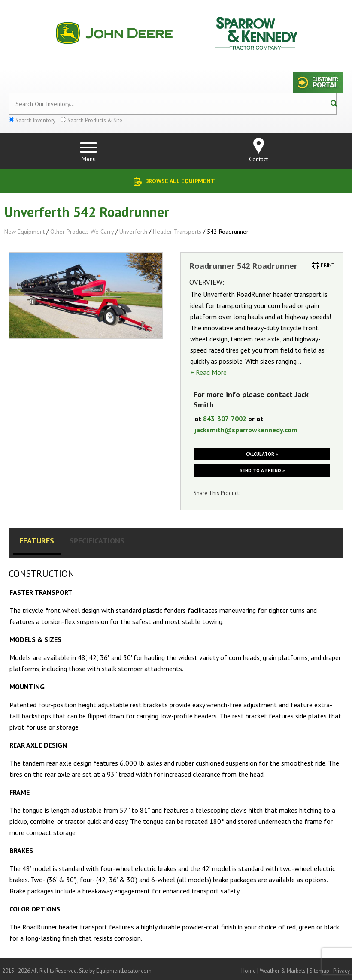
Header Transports (177, 232)
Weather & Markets (283, 971)
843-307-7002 (225, 419)
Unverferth (133, 232)
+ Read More (208, 372)
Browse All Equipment (180, 181)
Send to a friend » (262, 470)
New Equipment (24, 232)
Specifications (97, 541)
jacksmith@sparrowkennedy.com (246, 430)
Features (37, 541)
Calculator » (262, 454)
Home (249, 971)
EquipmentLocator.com (124, 971)
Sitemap (319, 971)
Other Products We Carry (82, 232)
